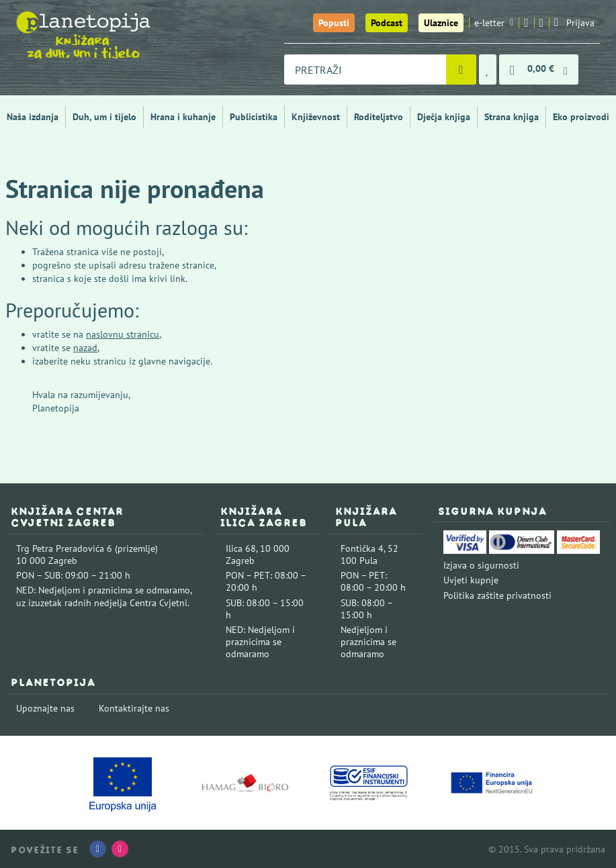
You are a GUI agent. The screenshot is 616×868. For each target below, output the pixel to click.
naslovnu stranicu (123, 334)
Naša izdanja (33, 117)
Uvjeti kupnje (471, 580)
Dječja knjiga (444, 117)
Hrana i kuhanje (183, 117)
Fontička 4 (362, 548)
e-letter (494, 23)
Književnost (316, 117)
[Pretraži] (461, 69)
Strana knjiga (512, 117)
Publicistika (254, 117)
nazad (85, 348)
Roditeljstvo (379, 117)
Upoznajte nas (45, 708)
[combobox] (365, 69)
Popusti (334, 23)
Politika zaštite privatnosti (497, 595)
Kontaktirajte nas (134, 708)
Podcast (387, 23)
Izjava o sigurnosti (481, 565)
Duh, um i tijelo (104, 117)
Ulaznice (441, 23)
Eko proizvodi (581, 117)
